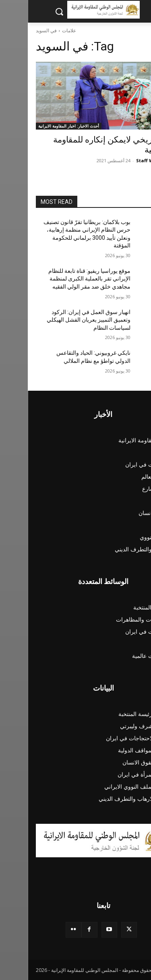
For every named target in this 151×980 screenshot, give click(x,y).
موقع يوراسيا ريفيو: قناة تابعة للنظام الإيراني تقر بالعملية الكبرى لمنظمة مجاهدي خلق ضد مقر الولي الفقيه (62, 279)
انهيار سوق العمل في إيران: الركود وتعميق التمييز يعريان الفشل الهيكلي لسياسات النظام (61, 320)
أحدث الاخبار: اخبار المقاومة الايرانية (41, 126)
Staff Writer (122, 160)
